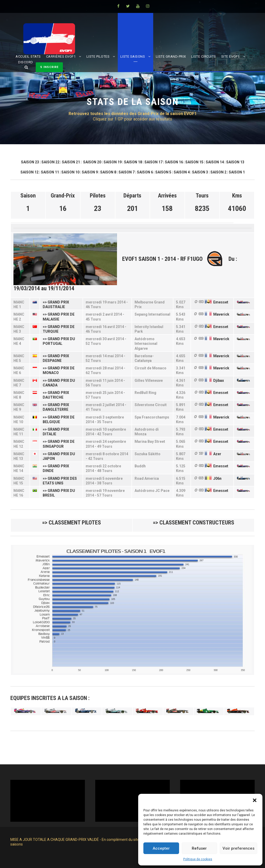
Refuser (199, 848)
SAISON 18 (133, 162)
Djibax (219, 380)
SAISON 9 (90, 172)
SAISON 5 (163, 172)
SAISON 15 (194, 162)
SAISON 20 (92, 162)
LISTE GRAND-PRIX (171, 56)
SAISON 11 (50, 172)
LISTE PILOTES (98, 56)
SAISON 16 (174, 162)
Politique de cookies (198, 859)
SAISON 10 (70, 172)
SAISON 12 (30, 172)
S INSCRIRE (49, 67)
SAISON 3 (200, 172)
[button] (255, 800)
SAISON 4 (182, 172)
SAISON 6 (145, 172)
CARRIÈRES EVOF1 (61, 56)
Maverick (221, 314)
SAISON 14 (215, 162)
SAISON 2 (218, 172)
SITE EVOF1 (230, 56)
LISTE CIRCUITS (204, 56)
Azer (217, 454)
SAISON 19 (113, 162)
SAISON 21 (71, 162)
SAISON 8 (108, 172)
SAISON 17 (153, 162)
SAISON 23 (30, 162)
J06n (217, 478)
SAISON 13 (235, 162)
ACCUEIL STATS (28, 56)
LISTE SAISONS (133, 56)
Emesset (221, 302)
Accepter (161, 848)
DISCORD (26, 62)
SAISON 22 (50, 162)
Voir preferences (238, 848)
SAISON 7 (127, 172)
